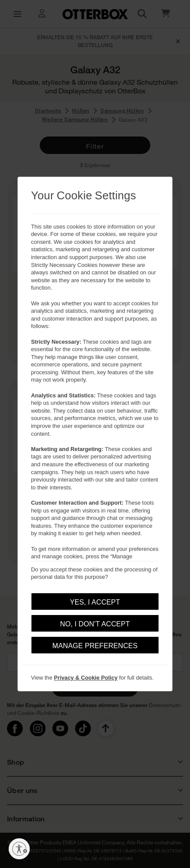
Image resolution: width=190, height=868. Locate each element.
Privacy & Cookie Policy (86, 678)
